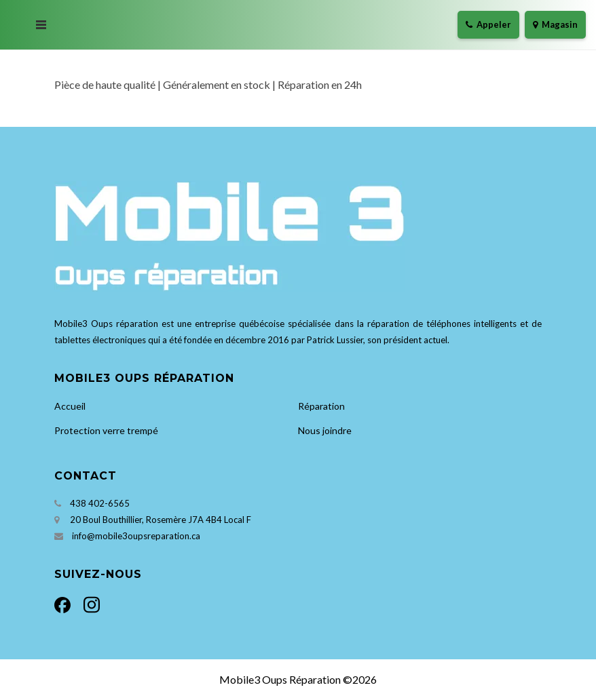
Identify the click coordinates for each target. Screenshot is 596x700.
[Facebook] (66, 603)
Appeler (488, 24)
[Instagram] (89, 603)
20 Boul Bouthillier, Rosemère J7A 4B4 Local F (161, 520)
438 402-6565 (100, 503)
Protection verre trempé (106, 430)
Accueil (70, 406)
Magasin (555, 24)
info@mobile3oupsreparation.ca (136, 536)
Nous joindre (325, 430)
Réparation (321, 406)
